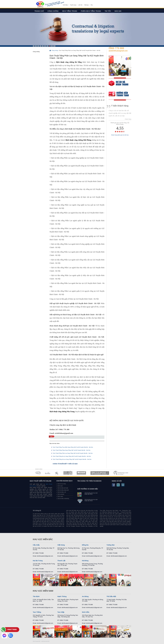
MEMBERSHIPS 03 (57, 473)
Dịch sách (60, 486)
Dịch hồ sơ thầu (62, 484)
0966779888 (12, 630)
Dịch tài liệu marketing (63, 498)
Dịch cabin (60, 496)
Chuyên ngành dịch (64, 481)
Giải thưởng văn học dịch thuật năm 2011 (91, 494)
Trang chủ (39, 11)
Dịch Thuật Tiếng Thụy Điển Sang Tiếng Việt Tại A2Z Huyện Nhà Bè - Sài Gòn (73, 447)
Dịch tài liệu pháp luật (63, 490)
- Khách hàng (128, 119)
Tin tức (108, 11)
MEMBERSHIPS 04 (68, 473)
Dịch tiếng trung (70, 11)
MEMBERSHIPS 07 (121, 473)
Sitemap (86, 5)
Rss (92, 5)
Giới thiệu (65, 5)
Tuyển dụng (73, 5)
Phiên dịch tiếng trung (91, 11)
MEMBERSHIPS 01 (38, 473)
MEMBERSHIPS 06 (100, 473)
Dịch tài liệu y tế (62, 492)
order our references (120, 94)
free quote (119, 85)
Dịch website (61, 494)
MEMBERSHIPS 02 (48, 473)
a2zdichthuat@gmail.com (118, 51)
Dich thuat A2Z (37, 641)
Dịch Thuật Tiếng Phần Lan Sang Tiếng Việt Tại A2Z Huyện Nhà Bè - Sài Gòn (73, 453)
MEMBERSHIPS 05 (81, 473)
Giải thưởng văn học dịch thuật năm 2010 (91, 500)
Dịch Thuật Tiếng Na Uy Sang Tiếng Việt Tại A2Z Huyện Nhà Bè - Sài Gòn (72, 456)
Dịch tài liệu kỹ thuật (63, 488)
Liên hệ (80, 5)
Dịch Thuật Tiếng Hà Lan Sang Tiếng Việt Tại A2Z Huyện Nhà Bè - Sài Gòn (72, 459)
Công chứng (53, 11)
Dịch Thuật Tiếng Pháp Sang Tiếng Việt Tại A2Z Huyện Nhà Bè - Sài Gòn (72, 450)
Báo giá (118, 11)
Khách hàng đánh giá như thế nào (120, 135)
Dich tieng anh (40, 4)
